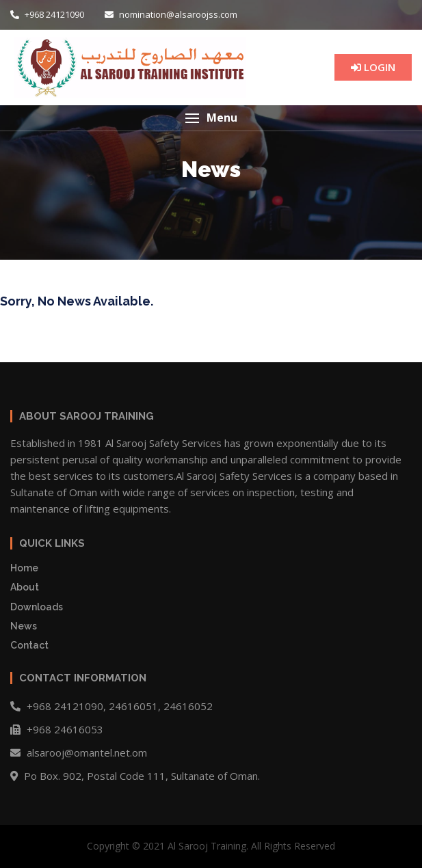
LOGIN (373, 67)
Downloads (37, 607)
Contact (29, 645)
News (24, 626)
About (25, 587)
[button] (211, 118)
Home (24, 568)
